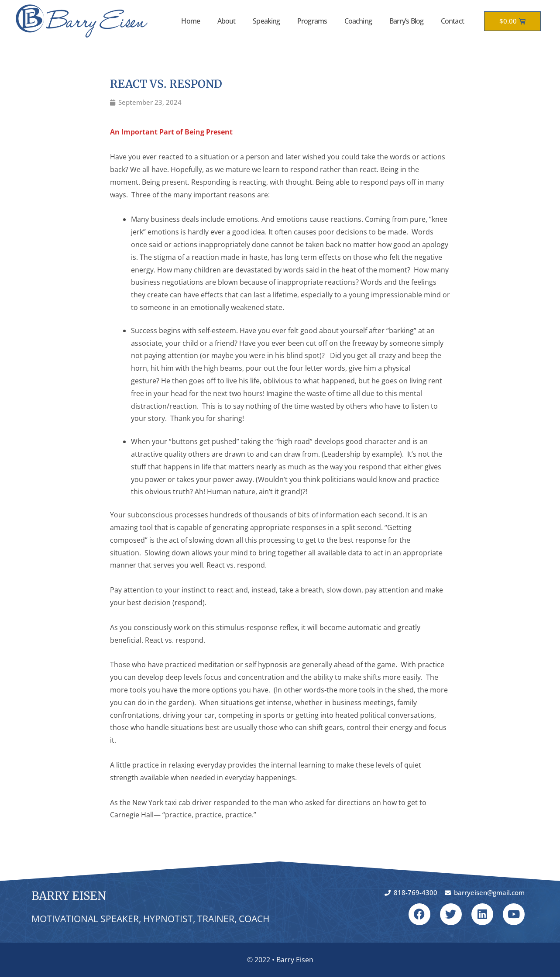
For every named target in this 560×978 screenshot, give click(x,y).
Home (190, 21)
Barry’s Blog (406, 21)
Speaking (266, 21)
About (227, 21)
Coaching (358, 21)
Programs (312, 21)
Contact (452, 21)
